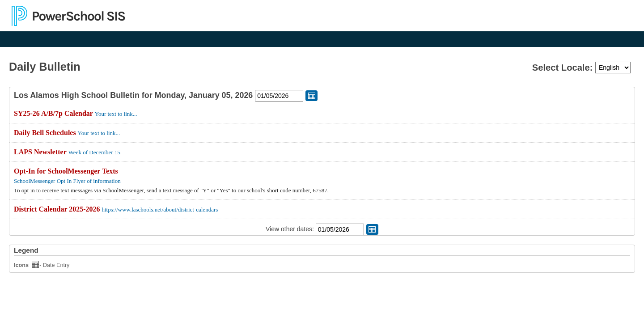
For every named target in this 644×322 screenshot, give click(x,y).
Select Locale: (564, 68)
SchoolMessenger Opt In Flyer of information (67, 181)
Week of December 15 (94, 152)
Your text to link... (116, 114)
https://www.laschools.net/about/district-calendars (160, 210)
